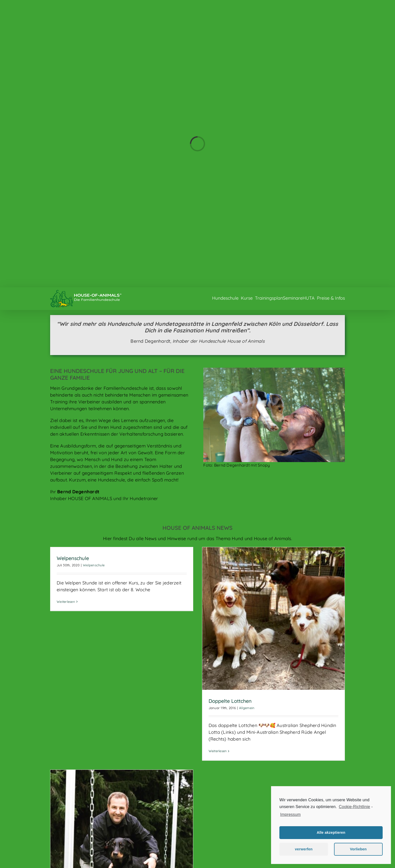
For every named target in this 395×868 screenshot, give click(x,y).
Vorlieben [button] (358, 849)
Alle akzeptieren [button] (331, 832)
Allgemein (247, 708)
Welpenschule (73, 558)
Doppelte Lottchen (230, 701)
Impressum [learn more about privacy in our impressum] (290, 814)
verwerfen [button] (304, 849)
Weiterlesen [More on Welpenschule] (66, 602)
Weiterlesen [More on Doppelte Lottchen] (218, 751)
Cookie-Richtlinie (354, 807)
